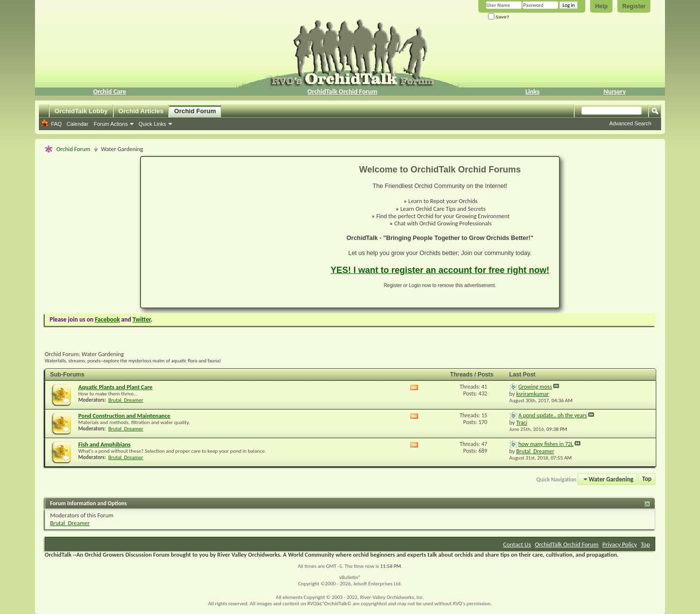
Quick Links (152, 124)
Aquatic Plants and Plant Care (115, 387)
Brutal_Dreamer (126, 400)
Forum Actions (111, 124)
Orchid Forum (195, 111)
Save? (499, 17)
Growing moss (535, 387)
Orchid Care (109, 92)
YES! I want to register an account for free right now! (440, 270)
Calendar (78, 124)
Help (601, 6)
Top (647, 479)
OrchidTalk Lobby (81, 111)
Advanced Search (630, 123)
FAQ (56, 124)
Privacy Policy (620, 544)
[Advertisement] (230, 232)
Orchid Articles (141, 111)
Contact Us (517, 544)
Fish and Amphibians (105, 444)
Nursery (615, 92)
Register (634, 6)
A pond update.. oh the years (552, 415)
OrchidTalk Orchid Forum (342, 92)
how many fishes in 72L (546, 444)
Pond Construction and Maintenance (124, 416)
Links (533, 92)
